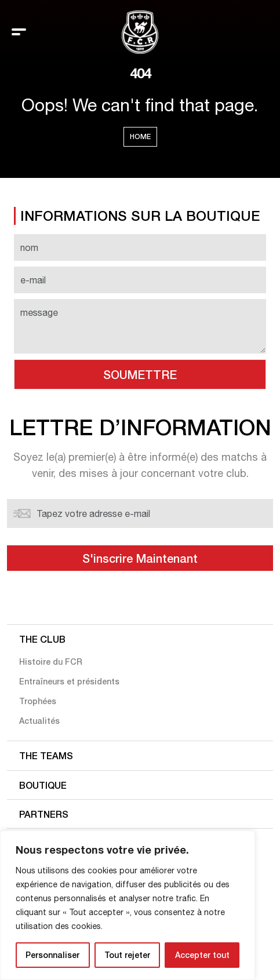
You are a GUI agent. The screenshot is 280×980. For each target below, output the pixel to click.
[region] (128, 905)
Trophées (38, 701)
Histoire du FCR (51, 662)
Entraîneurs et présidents (69, 681)
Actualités (39, 721)
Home (140, 136)
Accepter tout (202, 955)
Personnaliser (52, 955)
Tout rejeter (127, 955)
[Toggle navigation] (19, 32)
